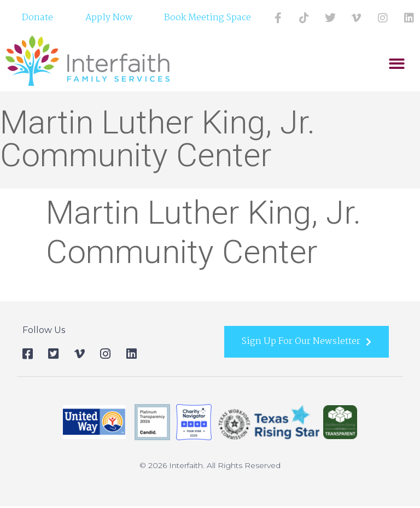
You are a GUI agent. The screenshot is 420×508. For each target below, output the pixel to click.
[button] (397, 64)
